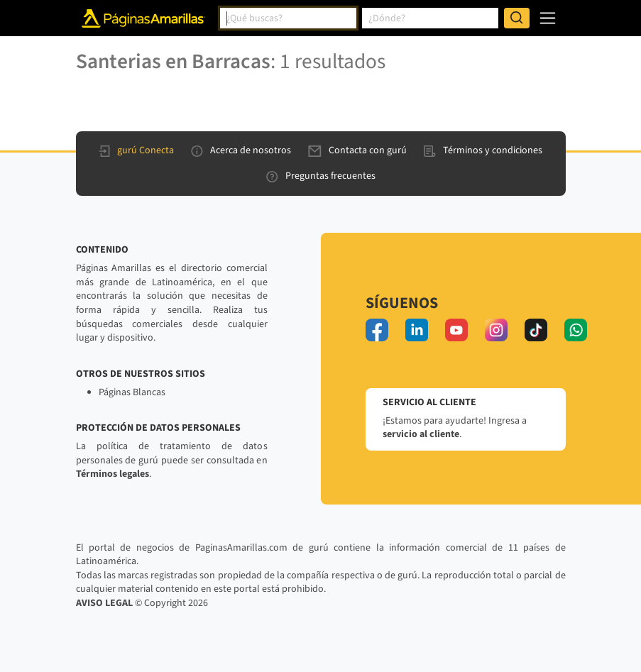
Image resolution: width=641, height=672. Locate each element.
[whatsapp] (576, 330)
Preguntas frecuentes (321, 176)
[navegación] (548, 18)
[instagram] (496, 330)
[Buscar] (517, 18)
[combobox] (288, 18)
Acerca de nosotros (241, 150)
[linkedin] (417, 330)
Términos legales (113, 474)
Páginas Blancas (132, 392)
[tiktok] (536, 330)
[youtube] (456, 330)
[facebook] (377, 330)
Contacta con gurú (357, 150)
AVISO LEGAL (104, 603)
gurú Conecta (137, 150)
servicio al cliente (421, 434)
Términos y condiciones (483, 150)
